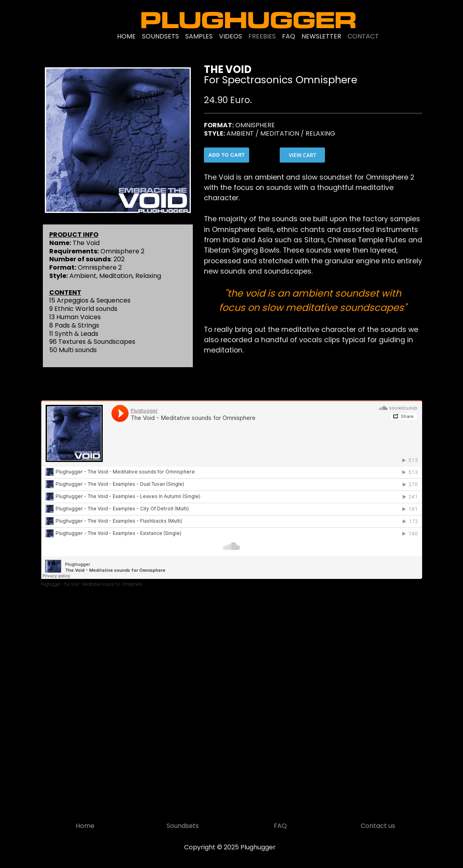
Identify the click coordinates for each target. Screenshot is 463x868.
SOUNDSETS (160, 36)
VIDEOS (231, 36)
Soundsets (183, 826)
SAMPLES (199, 36)
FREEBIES (262, 36)
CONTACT (363, 36)
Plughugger (51, 584)
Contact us (378, 826)
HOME (126, 36)
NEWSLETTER (321, 36)
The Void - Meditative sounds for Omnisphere (103, 584)
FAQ (289, 36)
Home (85, 826)
